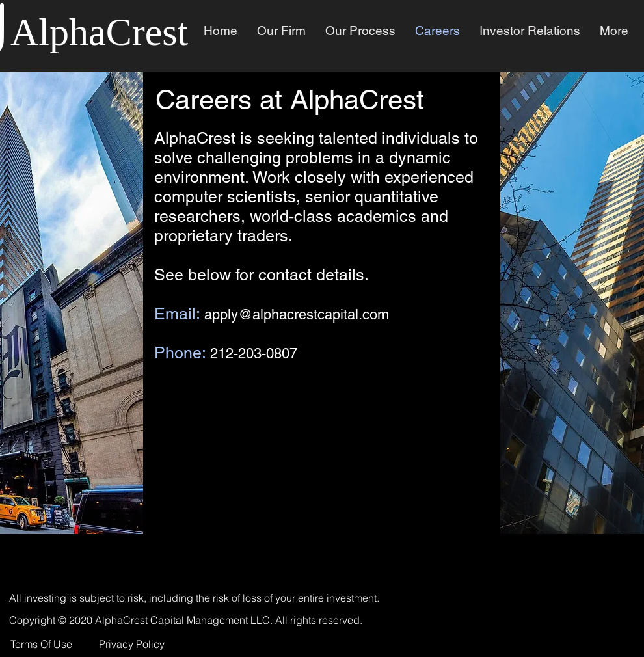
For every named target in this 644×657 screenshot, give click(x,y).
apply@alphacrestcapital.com (297, 315)
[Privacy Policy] (133, 644)
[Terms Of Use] (42, 644)
